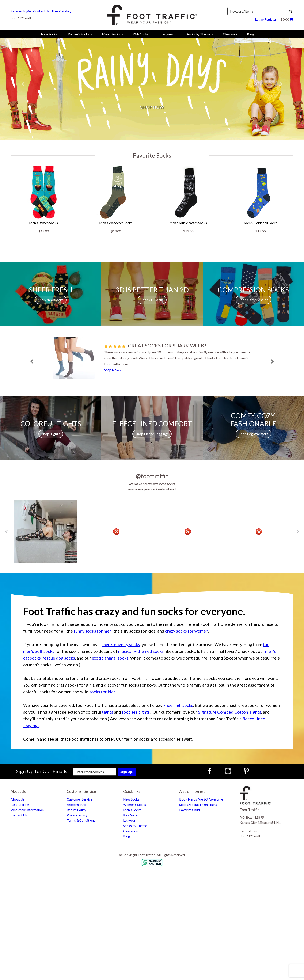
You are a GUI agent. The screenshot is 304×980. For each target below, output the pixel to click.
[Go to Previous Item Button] (6, 532)
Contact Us (41, 11)
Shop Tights (51, 434)
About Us (18, 799)
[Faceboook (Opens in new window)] (210, 771)
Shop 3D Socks (152, 300)
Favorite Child (189, 810)
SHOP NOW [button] (152, 107)
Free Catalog (61, 11)
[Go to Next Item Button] (298, 532)
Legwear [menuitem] (168, 34)
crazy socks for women (187, 631)
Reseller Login (21, 11)
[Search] (290, 11)
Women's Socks (134, 804)
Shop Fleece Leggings (152, 434)
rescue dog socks (59, 658)
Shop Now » (113, 370)
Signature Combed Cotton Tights (230, 712)
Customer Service (79, 799)
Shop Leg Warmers (253, 434)
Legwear (129, 820)
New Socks (131, 799)
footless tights (136, 712)
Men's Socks (132, 810)
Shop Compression (253, 300)
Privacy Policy (77, 815)
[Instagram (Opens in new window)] (228, 771)
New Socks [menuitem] (49, 34)
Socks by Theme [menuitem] (199, 34)
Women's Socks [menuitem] (78, 34)
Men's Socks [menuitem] (111, 34)
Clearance (130, 831)
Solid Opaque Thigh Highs (198, 804)
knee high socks (178, 705)
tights (108, 712)
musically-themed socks (141, 651)
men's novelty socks (121, 644)
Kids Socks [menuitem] (141, 34)
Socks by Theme (135, 826)
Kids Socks (131, 815)
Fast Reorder (20, 804)
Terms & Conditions (81, 820)
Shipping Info (76, 804)
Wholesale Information (27, 810)
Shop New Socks (51, 300)
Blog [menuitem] (251, 34)
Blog (127, 836)
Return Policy (76, 810)
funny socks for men (93, 631)
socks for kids (102, 692)
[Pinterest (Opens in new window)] (246, 771)
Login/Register (266, 19)
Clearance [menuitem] (230, 34)
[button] (23, 84)
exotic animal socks (110, 658)
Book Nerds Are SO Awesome (201, 799)
